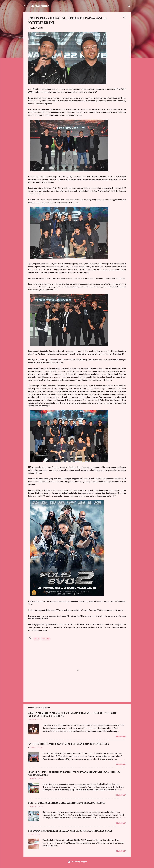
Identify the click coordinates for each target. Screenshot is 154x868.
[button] (124, 18)
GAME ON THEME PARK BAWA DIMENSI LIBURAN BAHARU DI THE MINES (69, 744)
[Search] (129, 7)
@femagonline (39, 6)
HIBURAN (46, 639)
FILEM (37, 639)
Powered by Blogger (77, 862)
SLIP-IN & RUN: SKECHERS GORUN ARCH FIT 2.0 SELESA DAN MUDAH (67, 803)
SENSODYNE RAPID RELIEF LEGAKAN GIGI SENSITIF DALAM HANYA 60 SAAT (70, 831)
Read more (121, 736)
